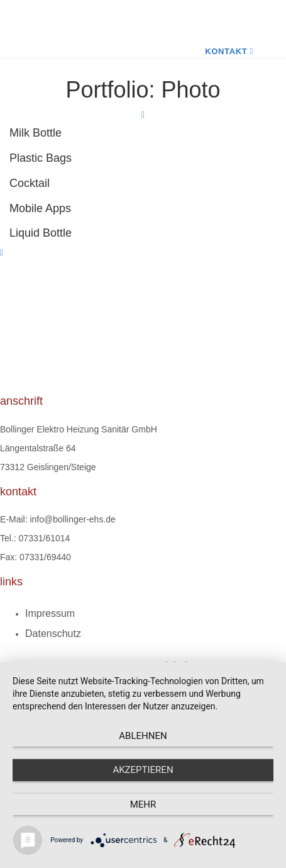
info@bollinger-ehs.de (72, 519)
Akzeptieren (143, 770)
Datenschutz (53, 634)
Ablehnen (143, 736)
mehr (143, 804)
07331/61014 (45, 538)
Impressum (50, 613)
